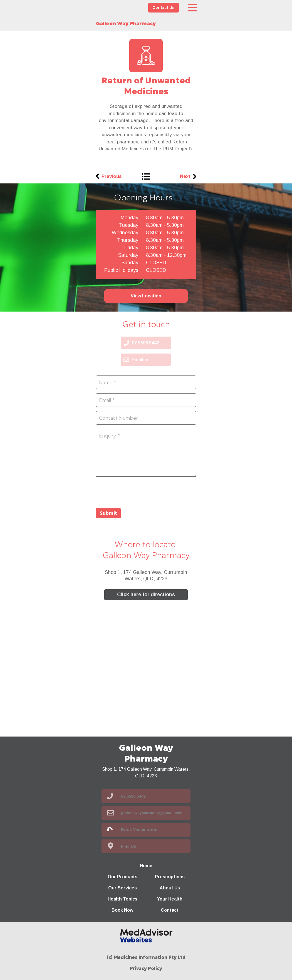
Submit (108, 513)
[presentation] (138, 492)
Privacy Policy (146, 968)
